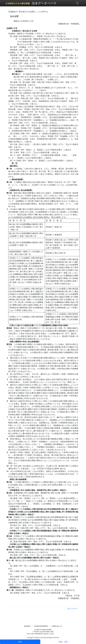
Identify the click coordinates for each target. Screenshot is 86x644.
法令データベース (44, 3)
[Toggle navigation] (77, 3)
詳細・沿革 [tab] (63, 642)
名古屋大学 (27, 626)
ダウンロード (73, 609)
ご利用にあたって (57, 626)
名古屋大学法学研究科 (41, 626)
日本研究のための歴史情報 (17, 4)
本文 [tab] (20, 642)
